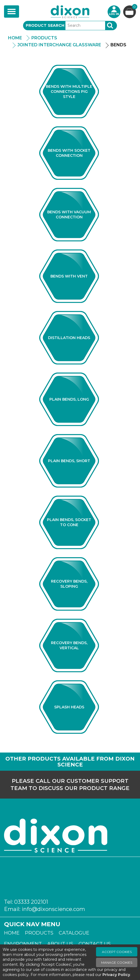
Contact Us (95, 944)
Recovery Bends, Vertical (69, 645)
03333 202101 (31, 902)
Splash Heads (69, 707)
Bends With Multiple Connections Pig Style (69, 92)
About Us (60, 944)
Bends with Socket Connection (69, 153)
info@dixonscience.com (53, 909)
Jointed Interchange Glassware (59, 45)
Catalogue (74, 933)
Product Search (45, 25)
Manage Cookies (117, 962)
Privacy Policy (116, 975)
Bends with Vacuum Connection (69, 214)
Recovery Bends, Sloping (69, 584)
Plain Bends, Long (69, 399)
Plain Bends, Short (69, 461)
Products (44, 38)
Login (114, 12)
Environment (23, 944)
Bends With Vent (69, 276)
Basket (134, 7)
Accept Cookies (117, 952)
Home (15, 38)
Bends (118, 45)
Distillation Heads (69, 338)
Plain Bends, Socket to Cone (69, 522)
